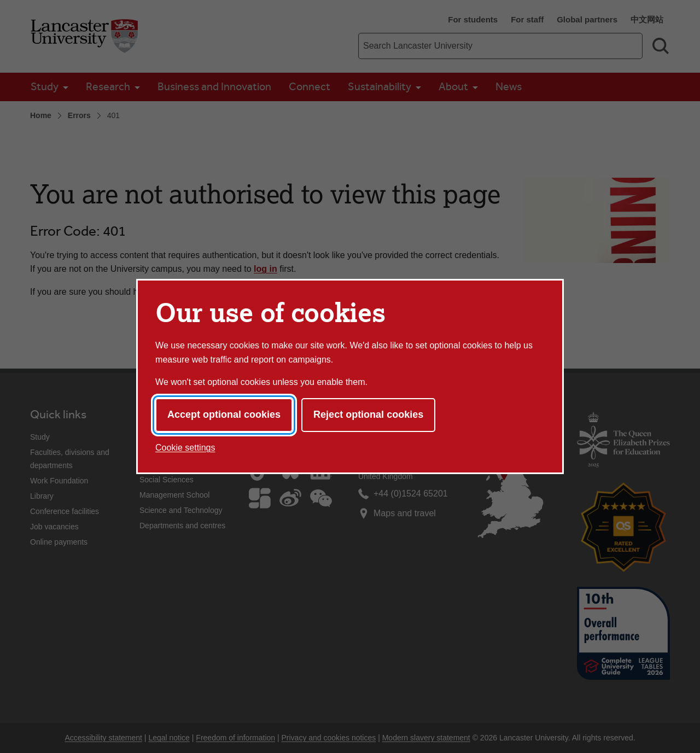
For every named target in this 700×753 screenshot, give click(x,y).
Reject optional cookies (368, 415)
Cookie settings (185, 448)
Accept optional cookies (224, 415)
